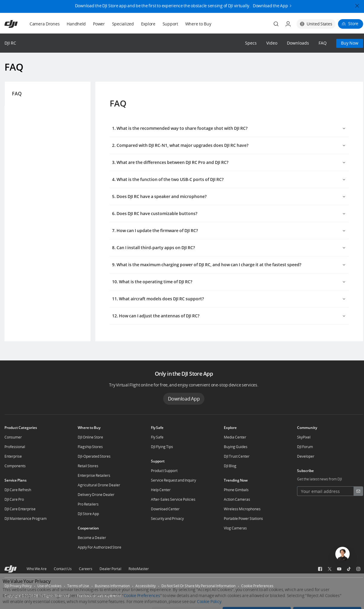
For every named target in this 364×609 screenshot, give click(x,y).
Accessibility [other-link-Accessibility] (146, 586)
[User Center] (288, 24)
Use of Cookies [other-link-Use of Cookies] (49, 586)
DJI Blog (230, 466)
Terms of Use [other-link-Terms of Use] (78, 586)
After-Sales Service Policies (173, 499)
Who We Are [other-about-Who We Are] (37, 569)
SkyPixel (304, 437)
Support (170, 24)
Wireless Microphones (242, 509)
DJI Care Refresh (18, 490)
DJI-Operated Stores (94, 456)
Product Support (164, 471)
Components (15, 466)
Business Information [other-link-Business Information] (112, 586)
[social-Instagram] (358, 569)
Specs (251, 43)
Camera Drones (45, 24)
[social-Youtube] (339, 569)
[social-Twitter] (330, 569)
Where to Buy (198, 24)
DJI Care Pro (14, 499)
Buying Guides (236, 447)
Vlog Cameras (235, 528)
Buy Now (350, 43)
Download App (184, 399)
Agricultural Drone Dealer (99, 485)
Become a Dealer (92, 538)
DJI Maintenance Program (26, 519)
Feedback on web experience (99, 596)
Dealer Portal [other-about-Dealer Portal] (110, 569)
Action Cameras (237, 499)
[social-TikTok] (349, 569)
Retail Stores (88, 466)
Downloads (298, 43)
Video (272, 43)
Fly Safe (157, 437)
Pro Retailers (88, 504)
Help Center (161, 490)
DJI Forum (305, 447)
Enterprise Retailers (94, 475)
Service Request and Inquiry (173, 480)
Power (99, 24)
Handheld (76, 24)
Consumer (13, 437)
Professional (15, 447)
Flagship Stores (90, 447)
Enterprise (13, 456)
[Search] (276, 24)
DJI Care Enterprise (20, 509)
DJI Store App (88, 514)
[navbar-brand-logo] (18, 24)
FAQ (323, 43)
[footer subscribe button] (358, 491)
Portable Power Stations (243, 519)
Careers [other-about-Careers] (86, 569)
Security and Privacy (167, 519)
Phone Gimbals (236, 490)
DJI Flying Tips (162, 447)
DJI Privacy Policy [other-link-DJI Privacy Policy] (18, 586)
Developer (306, 456)
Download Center (165, 509)
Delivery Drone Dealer (96, 495)
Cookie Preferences (257, 586)
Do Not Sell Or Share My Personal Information (198, 586)
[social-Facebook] (320, 569)
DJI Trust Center (237, 456)
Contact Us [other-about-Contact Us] (63, 569)
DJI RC (10, 43)
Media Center (235, 437)
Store (353, 23)
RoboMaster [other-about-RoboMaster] (139, 569)
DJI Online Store (90, 437)
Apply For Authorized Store (100, 547)
